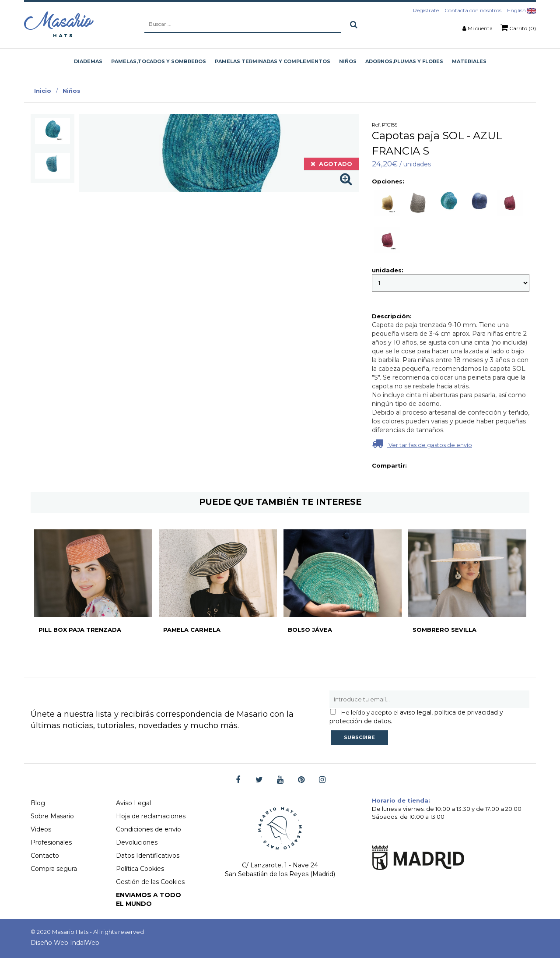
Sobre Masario (52, 816)
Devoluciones (137, 842)
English (521, 10)
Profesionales (51, 842)
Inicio (43, 91)
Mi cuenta (480, 28)
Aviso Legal (133, 803)
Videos (41, 829)
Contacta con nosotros (473, 10)
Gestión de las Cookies (150, 882)
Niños (72, 91)
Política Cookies (140, 869)
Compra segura (54, 869)
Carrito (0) (518, 28)
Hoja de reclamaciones (151, 816)
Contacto (45, 856)
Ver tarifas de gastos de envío (422, 443)
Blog (38, 803)
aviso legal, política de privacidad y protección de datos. (416, 717)
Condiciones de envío (149, 829)
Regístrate (426, 10)
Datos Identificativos (148, 856)
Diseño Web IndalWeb (65, 943)
